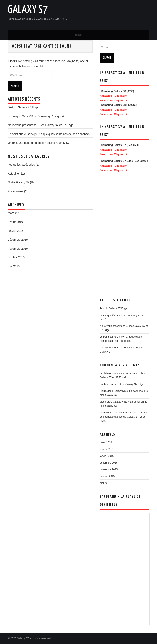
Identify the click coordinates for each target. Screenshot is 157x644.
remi (102, 373)
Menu (78, 35)
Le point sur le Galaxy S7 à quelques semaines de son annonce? (49, 134)
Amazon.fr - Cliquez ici (114, 96)
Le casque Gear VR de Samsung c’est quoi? (36, 116)
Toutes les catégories (21, 165)
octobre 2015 (16, 257)
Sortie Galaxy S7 (19, 182)
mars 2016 (15, 213)
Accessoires (15, 191)
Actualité (13, 174)
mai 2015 (14, 266)
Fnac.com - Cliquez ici (113, 101)
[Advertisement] (106, 14)
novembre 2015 (18, 249)
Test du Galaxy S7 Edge (23, 107)
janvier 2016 (16, 231)
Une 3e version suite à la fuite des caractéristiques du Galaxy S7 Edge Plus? (124, 417)
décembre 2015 (18, 240)
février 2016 (15, 222)
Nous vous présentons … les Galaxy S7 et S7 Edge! (41, 125)
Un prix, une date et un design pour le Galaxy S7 (39, 143)
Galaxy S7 (28, 10)
